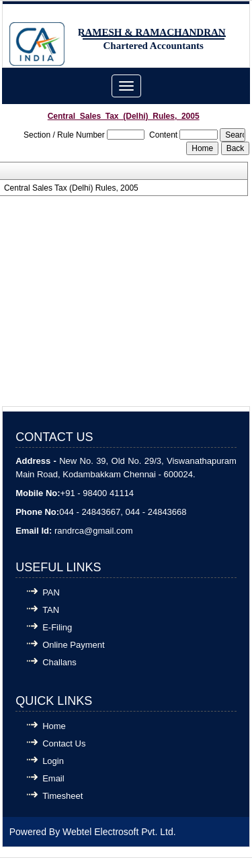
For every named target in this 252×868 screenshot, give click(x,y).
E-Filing (57, 627)
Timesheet (62, 796)
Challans (59, 662)
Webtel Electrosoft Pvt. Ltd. (119, 832)
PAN (51, 592)
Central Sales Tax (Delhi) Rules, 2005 (71, 188)
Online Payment (74, 645)
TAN (51, 610)
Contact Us (64, 743)
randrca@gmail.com (94, 531)
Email (53, 778)
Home (54, 726)
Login (53, 761)
